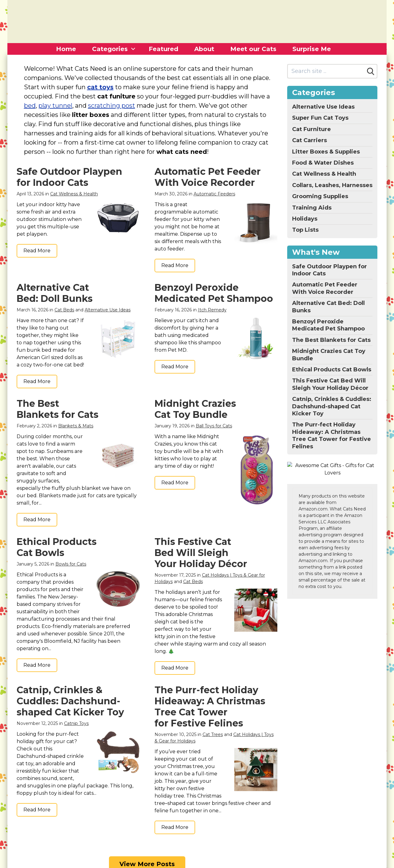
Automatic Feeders (214, 194)
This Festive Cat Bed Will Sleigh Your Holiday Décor (201, 553)
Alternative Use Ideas (108, 310)
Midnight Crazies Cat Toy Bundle (195, 409)
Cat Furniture (312, 129)
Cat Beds (64, 310)
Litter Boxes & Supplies (326, 152)
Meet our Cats (253, 49)
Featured (163, 49)
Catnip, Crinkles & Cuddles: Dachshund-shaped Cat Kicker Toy (70, 676)
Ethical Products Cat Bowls (57, 547)
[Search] (371, 71)
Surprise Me (312, 49)
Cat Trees (213, 710)
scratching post (112, 106)
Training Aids (312, 208)
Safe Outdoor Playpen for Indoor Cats (69, 177)
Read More (37, 251)
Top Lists (305, 230)
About (204, 49)
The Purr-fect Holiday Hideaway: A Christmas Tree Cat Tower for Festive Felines (210, 682)
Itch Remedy (212, 310)
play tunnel (55, 106)
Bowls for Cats (71, 564)
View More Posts (147, 817)
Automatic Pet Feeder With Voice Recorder (208, 177)
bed (30, 106)
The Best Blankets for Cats (58, 409)
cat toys (100, 87)
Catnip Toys (76, 698)
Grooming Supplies (320, 196)
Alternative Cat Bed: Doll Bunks (55, 293)
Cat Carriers (310, 140)
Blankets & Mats (76, 426)
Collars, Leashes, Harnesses (332, 185)
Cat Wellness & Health (74, 194)
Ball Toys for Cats (214, 426)
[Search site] (326, 71)
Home (66, 49)
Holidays (305, 219)
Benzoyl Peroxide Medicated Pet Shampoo (214, 293)
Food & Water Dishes (323, 163)
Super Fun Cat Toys (320, 118)
